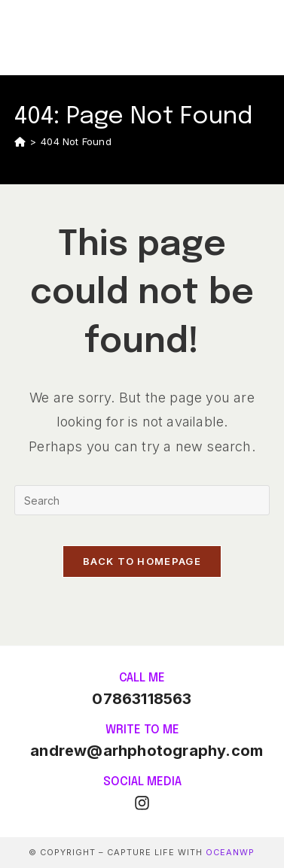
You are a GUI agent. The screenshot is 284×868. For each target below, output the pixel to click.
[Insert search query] (142, 500)
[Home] (20, 141)
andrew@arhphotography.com (147, 751)
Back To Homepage (142, 561)
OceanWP (230, 852)
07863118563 (142, 699)
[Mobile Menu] (262, 37)
